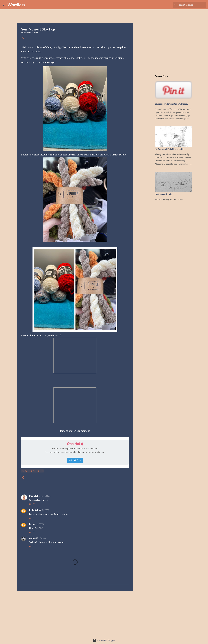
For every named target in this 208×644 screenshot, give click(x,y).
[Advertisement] (75, 614)
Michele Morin (36, 496)
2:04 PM (45, 510)
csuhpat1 (34, 538)
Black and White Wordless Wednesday (171, 104)
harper (33, 524)
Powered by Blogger (104, 640)
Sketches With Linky (164, 194)
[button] (23, 38)
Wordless (16, 5)
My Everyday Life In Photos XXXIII (169, 149)
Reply (32, 504)
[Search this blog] (192, 5)
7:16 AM (43, 538)
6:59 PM (40, 524)
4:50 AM (48, 496)
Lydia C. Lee (35, 510)
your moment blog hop (32, 471)
